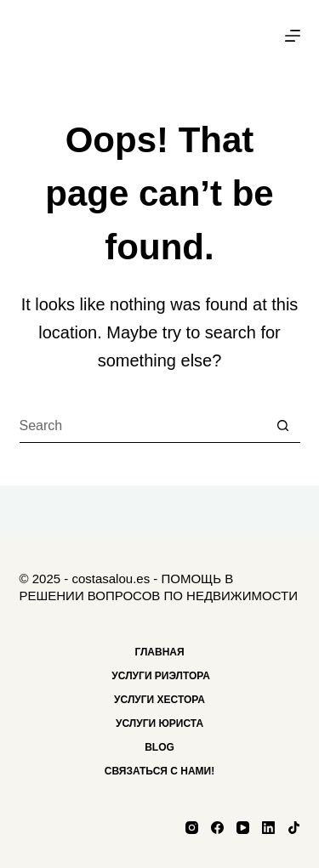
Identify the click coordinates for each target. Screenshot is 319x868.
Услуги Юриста (159, 723)
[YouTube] (243, 828)
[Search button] (283, 426)
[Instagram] (192, 828)
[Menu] (293, 36)
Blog (159, 747)
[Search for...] (143, 426)
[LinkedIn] (268, 828)
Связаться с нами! (159, 771)
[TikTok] (294, 828)
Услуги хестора (159, 700)
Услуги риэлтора (159, 676)
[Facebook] (217, 828)
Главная (159, 652)
